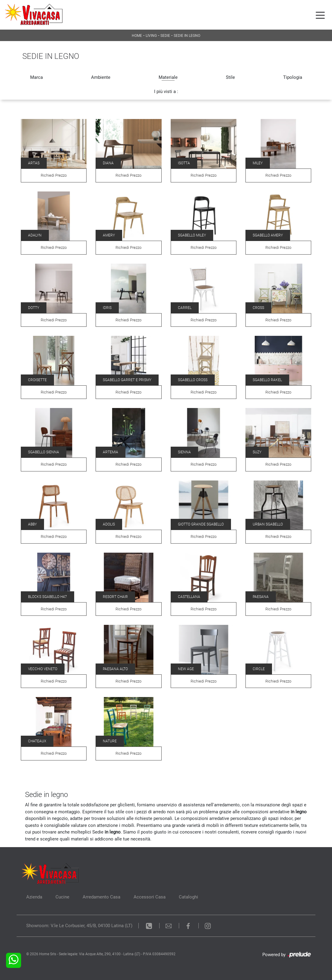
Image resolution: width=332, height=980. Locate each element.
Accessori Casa (150, 897)
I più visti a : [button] (166, 92)
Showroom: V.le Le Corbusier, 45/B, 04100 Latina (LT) (79, 926)
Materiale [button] (168, 77)
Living (151, 36)
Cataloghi (188, 897)
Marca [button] (36, 77)
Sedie (165, 36)
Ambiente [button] (101, 77)
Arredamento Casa (101, 897)
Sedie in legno (187, 36)
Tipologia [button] (293, 77)
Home (137, 36)
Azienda (34, 897)
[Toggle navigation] (320, 15)
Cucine (62, 897)
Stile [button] (230, 77)
